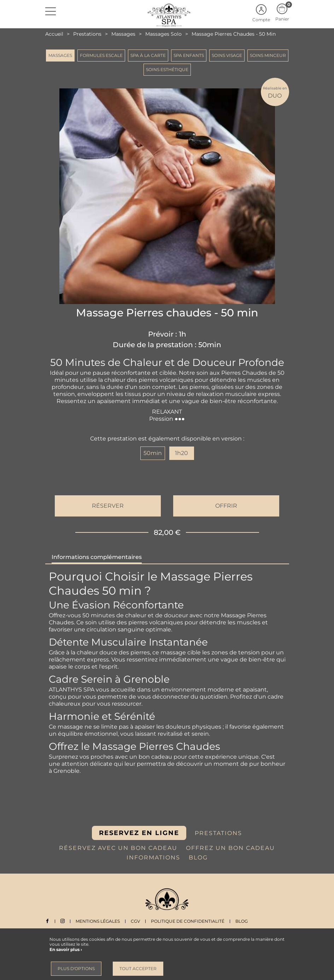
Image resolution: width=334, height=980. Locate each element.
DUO (275, 92)
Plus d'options (76, 969)
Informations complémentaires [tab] (97, 557)
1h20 (181, 453)
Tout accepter (138, 969)
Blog (242, 921)
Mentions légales (98, 921)
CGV (135, 921)
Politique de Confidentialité (188, 921)
